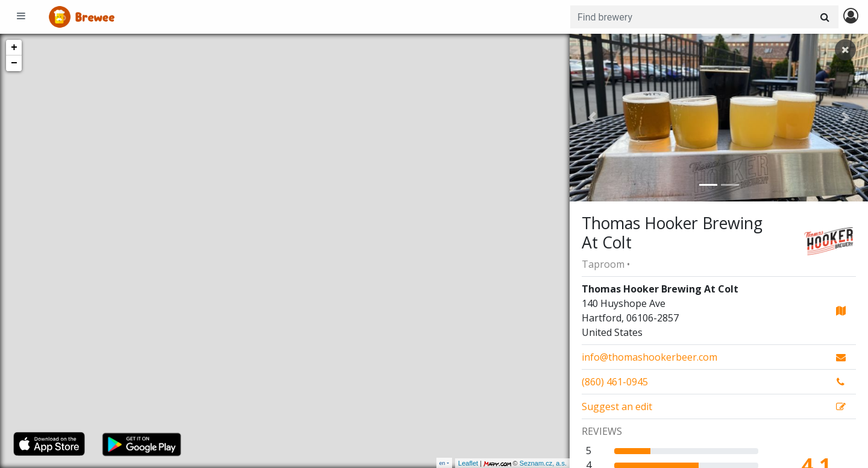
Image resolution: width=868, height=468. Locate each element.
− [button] (14, 63)
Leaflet (468, 463)
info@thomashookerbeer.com (649, 357)
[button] (592, 118)
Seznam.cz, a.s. (543, 463)
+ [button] (14, 48)
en (442, 463)
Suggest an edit (617, 406)
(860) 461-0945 (615, 382)
